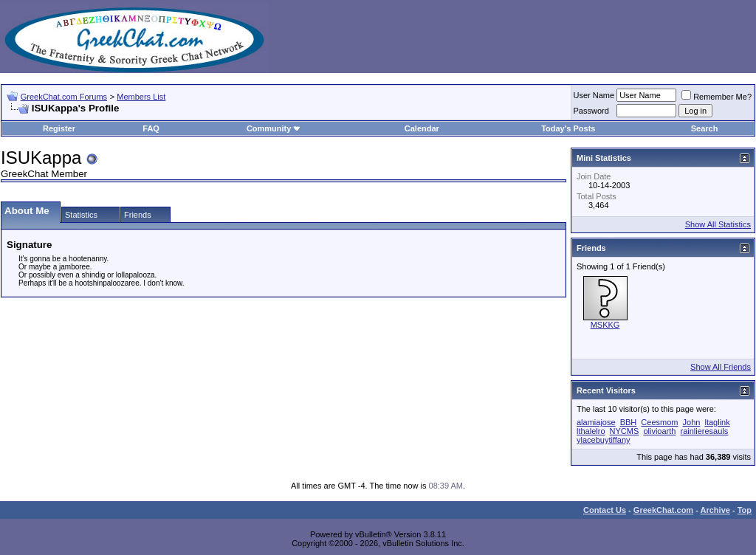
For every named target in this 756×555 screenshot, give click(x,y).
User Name (594, 95)
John (692, 422)
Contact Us (605, 510)
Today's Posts (568, 128)
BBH (629, 422)
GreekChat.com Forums (64, 97)
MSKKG (605, 325)
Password (591, 111)
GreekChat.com (663, 510)
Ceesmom (659, 422)
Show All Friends (721, 367)
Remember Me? (717, 97)
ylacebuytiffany (604, 440)
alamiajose (596, 422)
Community (274, 128)
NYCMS (625, 431)
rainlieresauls (704, 431)
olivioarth (659, 431)
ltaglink (717, 422)
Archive (715, 510)
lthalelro (591, 431)
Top (745, 510)
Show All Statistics (718, 224)
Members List (141, 97)
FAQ (151, 128)
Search (705, 128)
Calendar (422, 128)
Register (59, 128)
